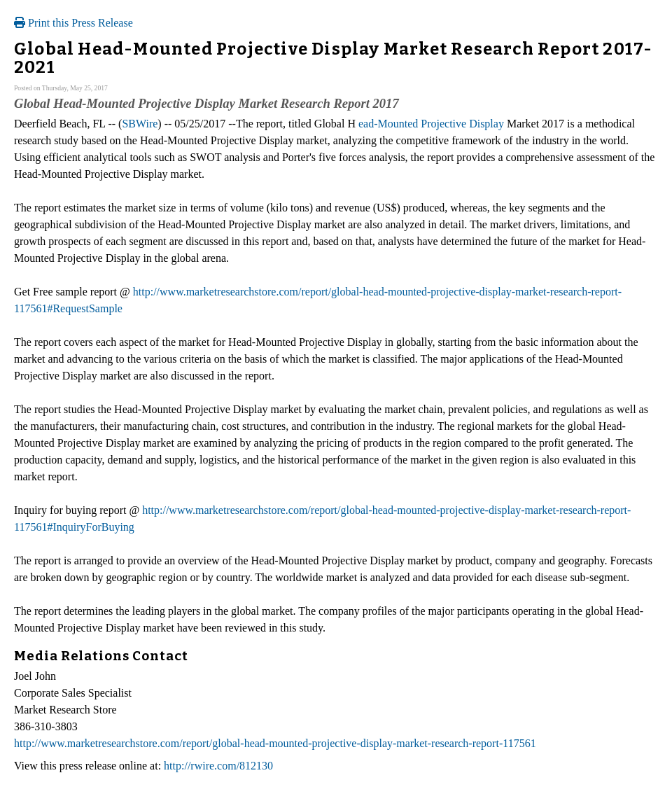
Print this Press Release (73, 23)
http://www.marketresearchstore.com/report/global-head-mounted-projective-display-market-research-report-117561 (275, 743)
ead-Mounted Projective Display (431, 124)
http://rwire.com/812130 (218, 766)
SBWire (140, 124)
